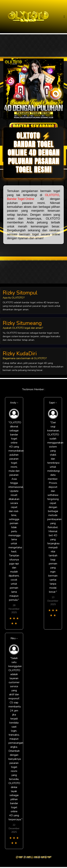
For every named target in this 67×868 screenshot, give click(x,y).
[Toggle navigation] (64, 17)
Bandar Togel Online (21, 199)
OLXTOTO (52, 195)
